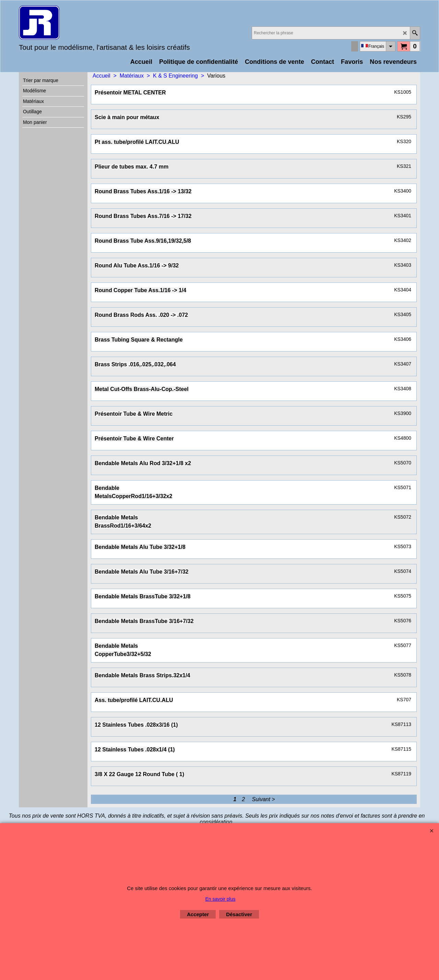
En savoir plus (221, 899)
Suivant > (264, 799)
